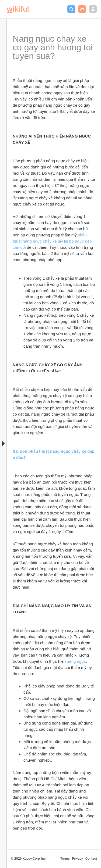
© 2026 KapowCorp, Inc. (29, 859)
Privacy (78, 859)
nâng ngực (76, 661)
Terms (65, 859)
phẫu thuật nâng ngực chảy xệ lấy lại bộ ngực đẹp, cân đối (53, 241)
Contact (91, 859)
